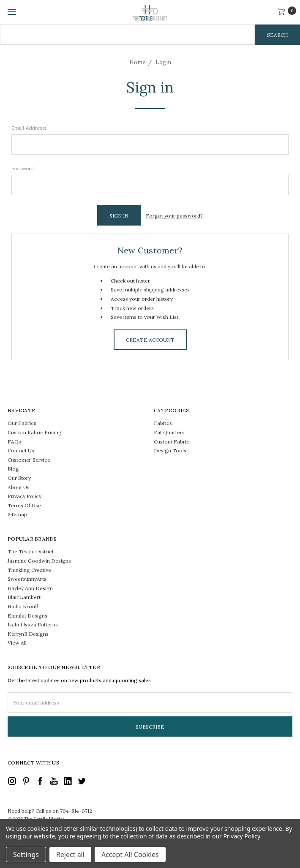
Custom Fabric (172, 441)
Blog (13, 468)
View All (17, 643)
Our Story (19, 478)
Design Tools (170, 450)
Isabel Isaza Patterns (33, 624)
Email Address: (29, 128)
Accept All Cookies (130, 854)
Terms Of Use (24, 505)
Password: (23, 169)
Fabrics (163, 423)
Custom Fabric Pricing (35, 432)
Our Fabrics (22, 423)
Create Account (150, 339)
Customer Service (29, 459)
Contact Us (21, 450)
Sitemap (17, 514)
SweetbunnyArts (27, 578)
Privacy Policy (25, 496)
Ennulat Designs (27, 615)
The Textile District (31, 551)
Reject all (70, 854)
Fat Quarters (169, 432)
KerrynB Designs (28, 633)
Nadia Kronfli (24, 606)
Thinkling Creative (29, 570)
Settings (26, 854)
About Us (19, 487)
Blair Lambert (24, 597)
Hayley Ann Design (30, 588)
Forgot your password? (174, 216)
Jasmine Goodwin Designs (39, 560)
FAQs (14, 441)
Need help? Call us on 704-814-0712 (50, 810)
